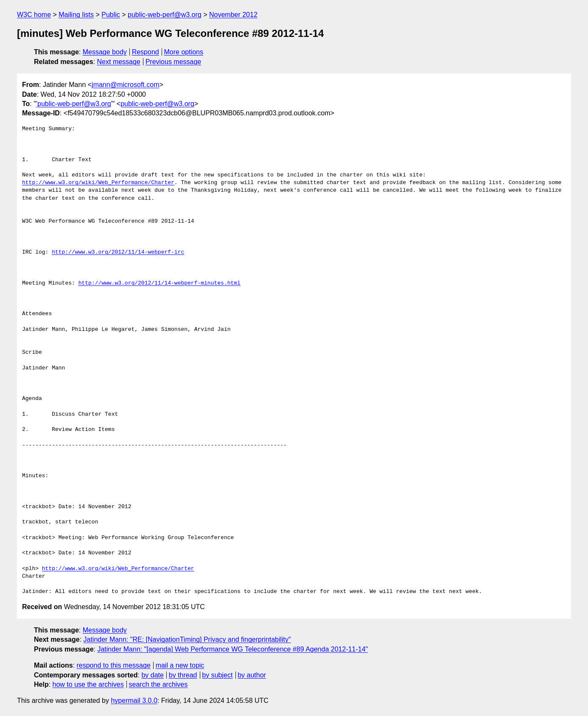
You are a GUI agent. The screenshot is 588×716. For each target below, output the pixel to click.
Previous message (174, 62)
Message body (105, 52)
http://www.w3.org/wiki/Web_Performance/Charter (98, 183)
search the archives (158, 684)
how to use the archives (88, 684)
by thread (183, 675)
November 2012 (233, 15)
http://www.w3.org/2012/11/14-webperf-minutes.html (160, 283)
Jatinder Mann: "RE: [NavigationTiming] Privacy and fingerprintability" (187, 639)
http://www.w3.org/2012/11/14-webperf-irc (118, 252)
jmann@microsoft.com (125, 85)
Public (111, 15)
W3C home (34, 15)
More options (184, 52)
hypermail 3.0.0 (134, 701)
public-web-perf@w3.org (165, 15)
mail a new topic (180, 665)
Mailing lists (76, 15)
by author (252, 675)
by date (152, 675)
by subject (217, 675)
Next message (119, 62)
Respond (146, 52)
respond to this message (113, 665)
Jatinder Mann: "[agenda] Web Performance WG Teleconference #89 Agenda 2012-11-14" (232, 649)
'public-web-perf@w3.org (74, 104)
